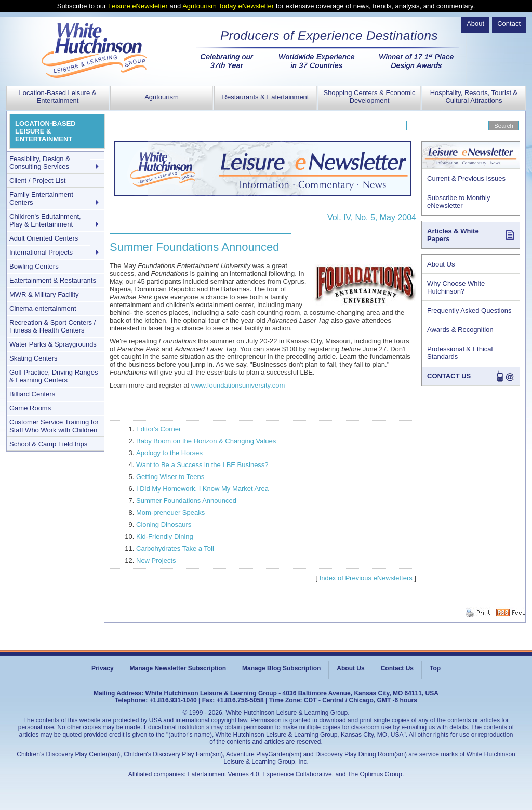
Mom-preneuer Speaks (170, 513)
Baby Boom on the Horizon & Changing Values (206, 441)
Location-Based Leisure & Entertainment (58, 97)
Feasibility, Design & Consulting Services (40, 163)
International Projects (41, 252)
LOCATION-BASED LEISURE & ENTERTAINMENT (45, 131)
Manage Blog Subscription (281, 668)
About (475, 24)
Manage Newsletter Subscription (178, 668)
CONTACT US (449, 376)
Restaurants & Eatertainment (266, 97)
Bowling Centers (34, 266)
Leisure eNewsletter (138, 6)
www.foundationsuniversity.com (238, 385)
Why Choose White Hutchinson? (456, 287)
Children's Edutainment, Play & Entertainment (45, 220)
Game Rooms (30, 408)
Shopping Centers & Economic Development (369, 97)
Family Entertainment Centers (41, 198)
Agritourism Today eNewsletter (228, 6)
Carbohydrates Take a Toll (175, 548)
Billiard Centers (32, 394)
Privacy (103, 668)
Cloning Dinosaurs (164, 524)
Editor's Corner (158, 429)
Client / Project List (37, 181)
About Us (441, 264)
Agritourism (162, 97)
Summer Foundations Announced (186, 501)
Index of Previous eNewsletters (366, 578)
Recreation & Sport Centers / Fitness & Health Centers (52, 326)
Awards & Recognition (460, 330)
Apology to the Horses (169, 453)
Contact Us (397, 668)
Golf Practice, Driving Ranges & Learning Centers (54, 376)
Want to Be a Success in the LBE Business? (202, 465)
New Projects (156, 560)
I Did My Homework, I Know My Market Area (202, 489)
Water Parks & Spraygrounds (53, 344)
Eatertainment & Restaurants (53, 280)
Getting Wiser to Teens (170, 477)
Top (435, 668)
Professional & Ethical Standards (460, 353)
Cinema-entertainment (43, 308)
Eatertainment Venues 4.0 (223, 774)
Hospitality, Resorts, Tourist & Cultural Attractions (474, 97)
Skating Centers (34, 358)
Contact (509, 24)
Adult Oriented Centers (44, 238)
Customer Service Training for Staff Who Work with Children (54, 426)
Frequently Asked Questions (469, 310)
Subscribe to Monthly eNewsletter (458, 202)
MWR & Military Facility (44, 294)
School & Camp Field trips (48, 444)
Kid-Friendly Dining (165, 536)
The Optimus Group (375, 774)
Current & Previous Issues (466, 178)
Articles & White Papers (453, 235)
